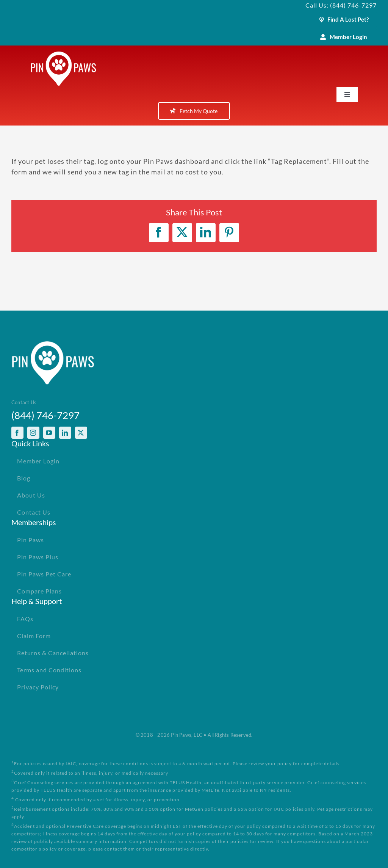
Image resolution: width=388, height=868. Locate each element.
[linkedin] (65, 433)
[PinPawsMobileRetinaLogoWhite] (63, 55)
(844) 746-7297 (45, 415)
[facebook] (17, 433)
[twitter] (81, 433)
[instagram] (33, 433)
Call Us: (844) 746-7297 (341, 5)
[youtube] (49, 433)
